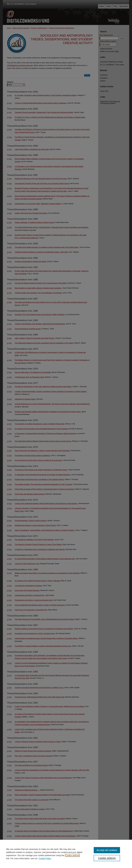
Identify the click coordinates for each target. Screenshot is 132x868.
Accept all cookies (107, 850)
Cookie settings (72, 855)
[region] (66, 854)
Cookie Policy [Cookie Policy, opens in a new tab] (45, 858)
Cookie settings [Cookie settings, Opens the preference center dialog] (107, 858)
